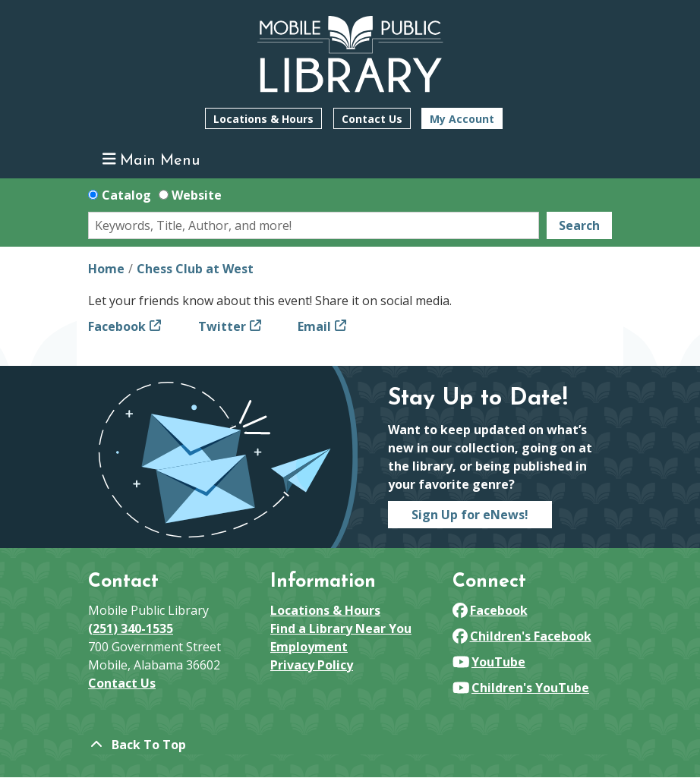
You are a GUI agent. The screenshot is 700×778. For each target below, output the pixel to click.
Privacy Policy (312, 665)
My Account (462, 119)
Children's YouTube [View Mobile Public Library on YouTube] (521, 688)
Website (197, 195)
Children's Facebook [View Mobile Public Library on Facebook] (522, 636)
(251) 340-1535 (131, 628)
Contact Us (372, 119)
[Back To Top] (350, 745)
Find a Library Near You (341, 628)
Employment (309, 647)
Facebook (117, 326)
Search (579, 225)
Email (314, 326)
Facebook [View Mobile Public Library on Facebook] (490, 610)
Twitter (222, 326)
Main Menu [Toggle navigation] (151, 160)
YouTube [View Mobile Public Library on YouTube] (489, 662)
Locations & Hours (263, 119)
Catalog (126, 195)
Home (106, 269)
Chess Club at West (195, 269)
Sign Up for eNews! (470, 515)
